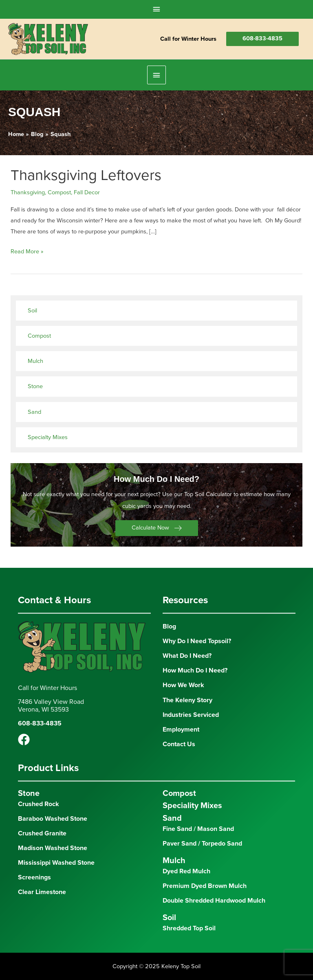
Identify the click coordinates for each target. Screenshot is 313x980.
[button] (157, 528)
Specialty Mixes (48, 437)
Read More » (27, 252)
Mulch (35, 361)
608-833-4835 (262, 38)
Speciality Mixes (192, 806)
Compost (59, 192)
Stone (35, 386)
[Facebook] (24, 739)
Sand (34, 412)
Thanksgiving (28, 192)
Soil (32, 311)
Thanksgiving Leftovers (86, 175)
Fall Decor (87, 192)
